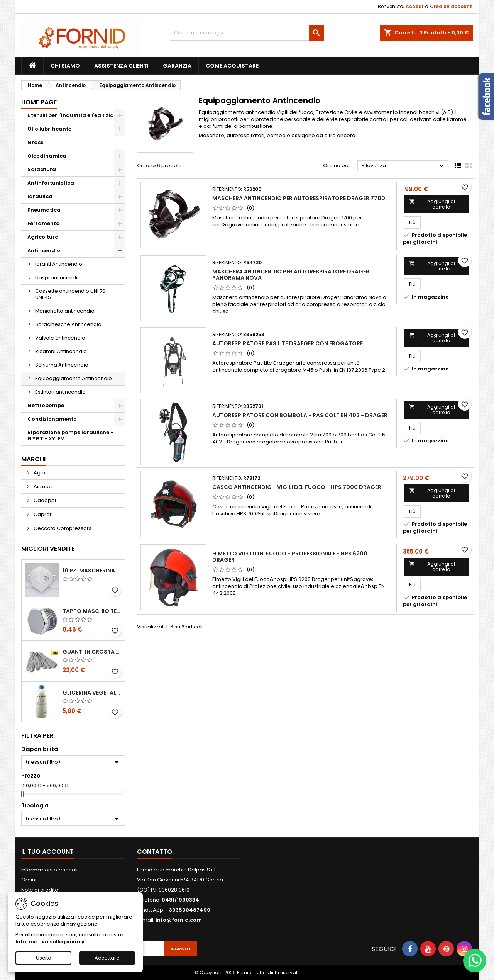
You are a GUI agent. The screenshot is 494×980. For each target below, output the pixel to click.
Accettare (107, 958)
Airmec (42, 487)
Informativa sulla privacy (50, 942)
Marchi (33, 459)
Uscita (44, 958)
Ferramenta (44, 223)
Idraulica (40, 196)
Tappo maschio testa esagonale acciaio (92, 611)
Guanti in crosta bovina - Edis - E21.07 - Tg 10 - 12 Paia (92, 652)
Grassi (36, 142)
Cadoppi (44, 500)
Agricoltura (43, 237)
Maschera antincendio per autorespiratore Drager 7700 (299, 198)
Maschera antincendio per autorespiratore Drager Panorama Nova (291, 275)
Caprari (43, 514)
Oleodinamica (47, 156)
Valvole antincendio (60, 338)
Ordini (29, 880)
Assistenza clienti (121, 66)
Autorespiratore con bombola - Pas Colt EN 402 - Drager (300, 415)
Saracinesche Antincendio (68, 324)
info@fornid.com (179, 920)
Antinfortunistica (51, 183)
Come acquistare (232, 66)
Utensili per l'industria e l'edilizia (71, 115)
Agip (39, 473)
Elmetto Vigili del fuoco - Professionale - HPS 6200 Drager (290, 557)
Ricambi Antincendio (61, 351)
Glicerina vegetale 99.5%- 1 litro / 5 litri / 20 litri (92, 693)
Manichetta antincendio (65, 311)
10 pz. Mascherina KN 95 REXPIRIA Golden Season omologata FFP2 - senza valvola (92, 571)
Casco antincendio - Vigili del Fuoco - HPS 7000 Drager (297, 487)
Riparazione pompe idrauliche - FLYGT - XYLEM (70, 436)
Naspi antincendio (58, 278)
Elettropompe (46, 405)
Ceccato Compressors (62, 528)
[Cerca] (247, 33)
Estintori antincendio (60, 392)
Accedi (414, 6)
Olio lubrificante (49, 129)
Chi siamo (65, 66)
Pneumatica (44, 210)
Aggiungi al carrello (432, 204)
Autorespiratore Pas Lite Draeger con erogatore (288, 343)
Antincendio (44, 251)
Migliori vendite (48, 549)
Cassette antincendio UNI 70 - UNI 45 (72, 294)
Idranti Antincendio (59, 264)
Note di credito (40, 890)
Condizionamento (52, 419)
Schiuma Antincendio (62, 365)
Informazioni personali (49, 870)
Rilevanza (404, 166)
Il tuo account (47, 852)
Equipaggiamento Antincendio (74, 378)
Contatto (155, 852)
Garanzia (177, 66)
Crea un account (451, 6)
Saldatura (42, 169)
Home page (39, 102)
